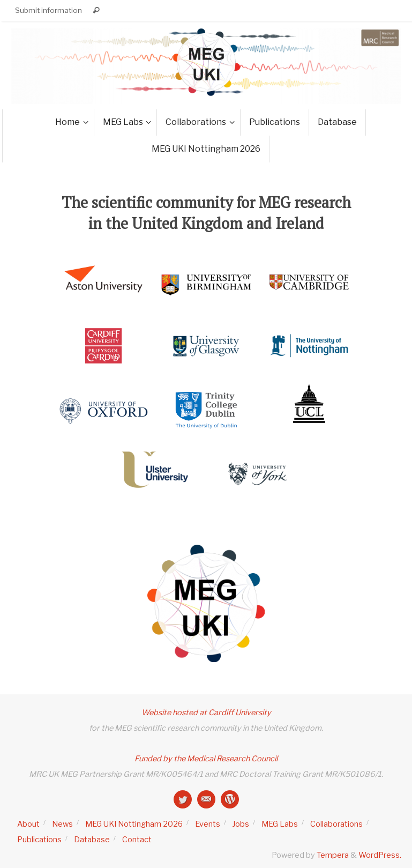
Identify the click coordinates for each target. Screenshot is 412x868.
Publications (39, 840)
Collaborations (336, 824)
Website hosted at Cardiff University (206, 713)
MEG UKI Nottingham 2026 (134, 824)
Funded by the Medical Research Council (206, 759)
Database (92, 840)
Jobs (241, 824)
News (62, 824)
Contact (137, 840)
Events (208, 824)
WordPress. (380, 855)
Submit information (48, 10)
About (28, 824)
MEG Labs (280, 824)
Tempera (333, 855)
